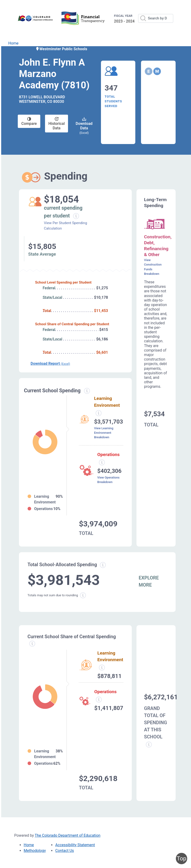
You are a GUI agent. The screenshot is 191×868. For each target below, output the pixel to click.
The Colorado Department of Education (68, 835)
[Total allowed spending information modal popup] (103, 565)
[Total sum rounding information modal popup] (83, 595)
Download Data (84, 126)
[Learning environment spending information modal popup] (99, 413)
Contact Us (65, 851)
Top (182, 859)
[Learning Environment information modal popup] (102, 668)
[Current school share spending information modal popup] (32, 644)
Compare (29, 121)
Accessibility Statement (75, 845)
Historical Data (57, 124)
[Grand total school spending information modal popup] (149, 745)
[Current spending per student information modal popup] (76, 216)
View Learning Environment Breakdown (104, 433)
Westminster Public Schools (61, 49)
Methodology (35, 851)
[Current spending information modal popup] (87, 391)
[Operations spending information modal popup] (102, 462)
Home (13, 43)
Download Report (50, 364)
